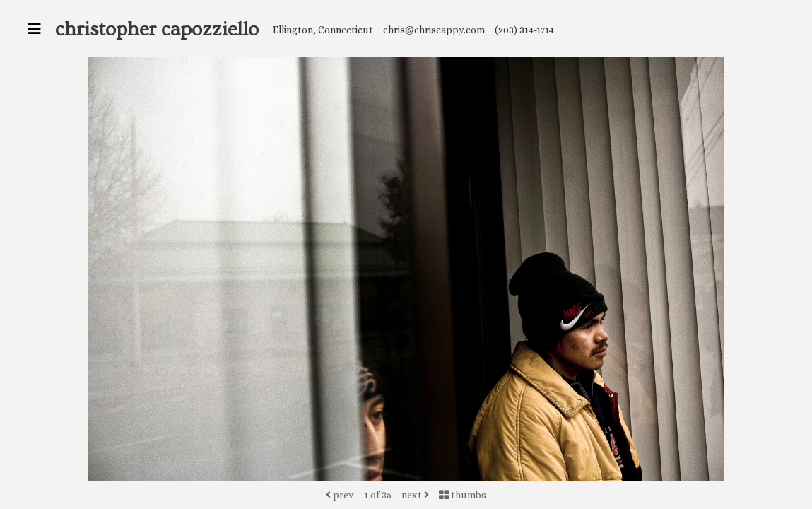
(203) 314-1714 (524, 30)
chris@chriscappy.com (434, 30)
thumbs (463, 495)
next (415, 495)
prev (340, 495)
